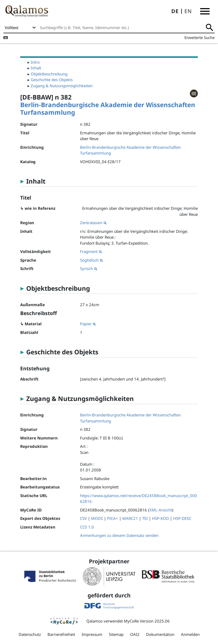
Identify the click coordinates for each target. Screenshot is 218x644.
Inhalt (36, 68)
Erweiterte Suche (200, 37)
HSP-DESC (182, 518)
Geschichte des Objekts (52, 80)
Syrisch (89, 268)
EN (188, 11)
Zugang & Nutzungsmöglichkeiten (62, 86)
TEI (145, 518)
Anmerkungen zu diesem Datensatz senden (119, 535)
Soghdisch (91, 260)
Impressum (92, 634)
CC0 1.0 (87, 527)
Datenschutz (30, 634)
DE (175, 11)
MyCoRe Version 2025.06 (147, 621)
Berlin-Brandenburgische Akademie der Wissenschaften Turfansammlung (108, 108)
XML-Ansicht (161, 510)
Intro (35, 62)
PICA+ (113, 518)
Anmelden (190, 634)
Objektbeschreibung (49, 74)
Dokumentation (160, 634)
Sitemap (116, 634)
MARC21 (130, 518)
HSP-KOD (160, 518)
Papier (88, 324)
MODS (97, 518)
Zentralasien (93, 223)
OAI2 (135, 634)
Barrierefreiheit (61, 634)
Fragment (91, 251)
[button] (205, 11)
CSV (83, 518)
